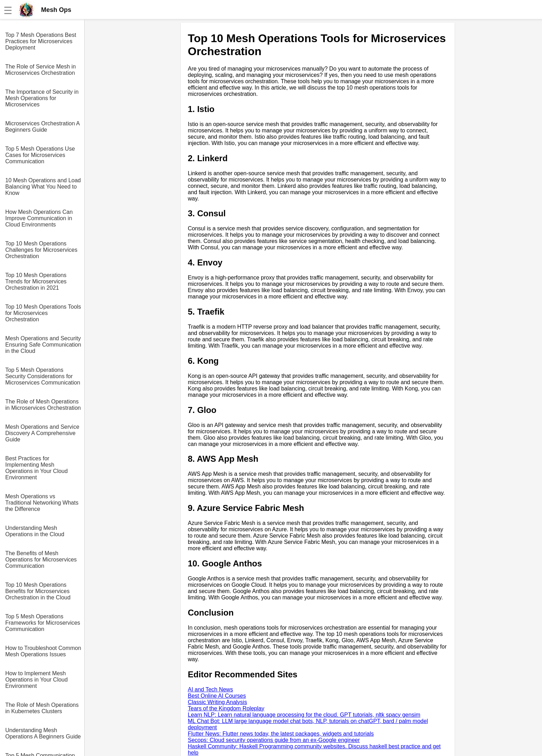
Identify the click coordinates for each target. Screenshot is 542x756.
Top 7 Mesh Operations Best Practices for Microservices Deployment (41, 41)
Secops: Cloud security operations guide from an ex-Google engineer (274, 740)
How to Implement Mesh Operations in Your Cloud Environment (37, 680)
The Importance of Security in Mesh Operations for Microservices (42, 98)
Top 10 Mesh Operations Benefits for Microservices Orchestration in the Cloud (38, 591)
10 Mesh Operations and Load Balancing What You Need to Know (43, 187)
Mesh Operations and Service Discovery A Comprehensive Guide (42, 433)
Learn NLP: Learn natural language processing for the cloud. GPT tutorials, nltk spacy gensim (304, 715)
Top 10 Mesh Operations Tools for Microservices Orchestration (43, 313)
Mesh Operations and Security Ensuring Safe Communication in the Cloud (43, 345)
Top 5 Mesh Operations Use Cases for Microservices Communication (40, 155)
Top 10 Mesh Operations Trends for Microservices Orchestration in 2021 (36, 281)
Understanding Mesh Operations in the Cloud (35, 531)
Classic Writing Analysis (217, 702)
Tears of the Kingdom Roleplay (226, 708)
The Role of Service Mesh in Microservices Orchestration (41, 70)
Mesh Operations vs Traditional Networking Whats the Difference (42, 503)
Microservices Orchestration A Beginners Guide (42, 127)
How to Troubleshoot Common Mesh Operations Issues (43, 651)
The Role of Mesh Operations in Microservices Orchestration (43, 405)
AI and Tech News (210, 689)
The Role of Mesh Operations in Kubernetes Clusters (42, 708)
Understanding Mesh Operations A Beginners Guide (43, 733)
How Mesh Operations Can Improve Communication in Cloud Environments (39, 218)
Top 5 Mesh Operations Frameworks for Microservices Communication (43, 623)
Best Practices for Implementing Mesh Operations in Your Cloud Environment (37, 468)
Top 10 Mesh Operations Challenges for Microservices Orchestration (41, 250)
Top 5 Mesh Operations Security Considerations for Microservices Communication (43, 376)
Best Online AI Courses (217, 696)
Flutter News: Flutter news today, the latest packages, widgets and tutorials (281, 734)
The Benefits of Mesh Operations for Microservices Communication (41, 560)
